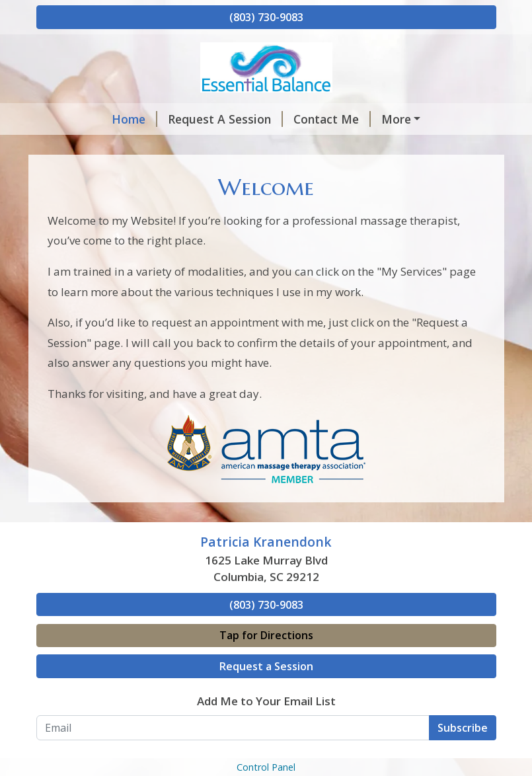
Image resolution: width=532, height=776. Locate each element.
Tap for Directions (266, 635)
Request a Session (266, 666)
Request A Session (225, 119)
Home (134, 119)
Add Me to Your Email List (266, 701)
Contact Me (332, 119)
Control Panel (266, 767)
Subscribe (463, 728)
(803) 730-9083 (266, 17)
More (396, 119)
